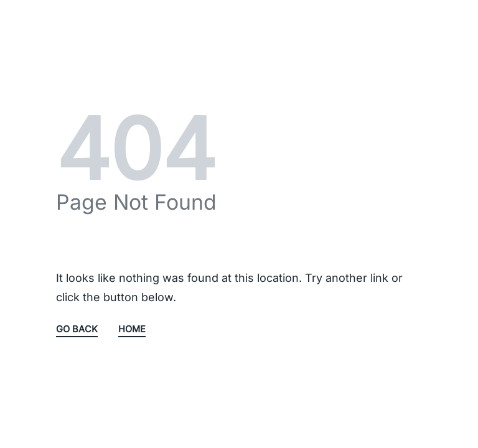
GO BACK (77, 330)
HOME (132, 330)
